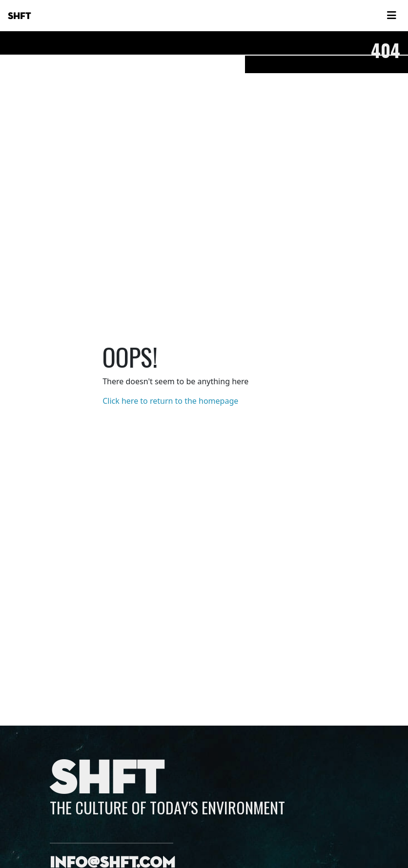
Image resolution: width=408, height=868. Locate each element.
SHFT (20, 16)
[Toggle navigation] (391, 16)
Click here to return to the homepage (170, 401)
